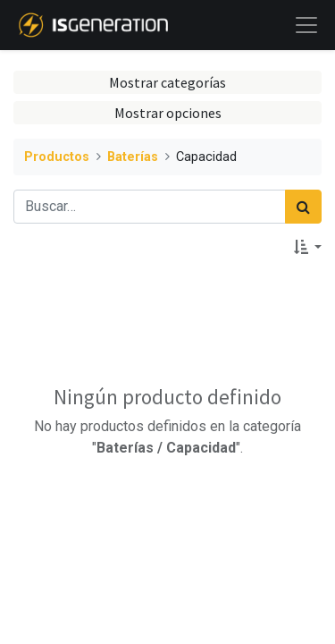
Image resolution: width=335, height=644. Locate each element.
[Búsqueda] (303, 207)
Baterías (133, 157)
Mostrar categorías (167, 82)
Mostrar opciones (168, 113)
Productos (57, 157)
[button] (308, 247)
